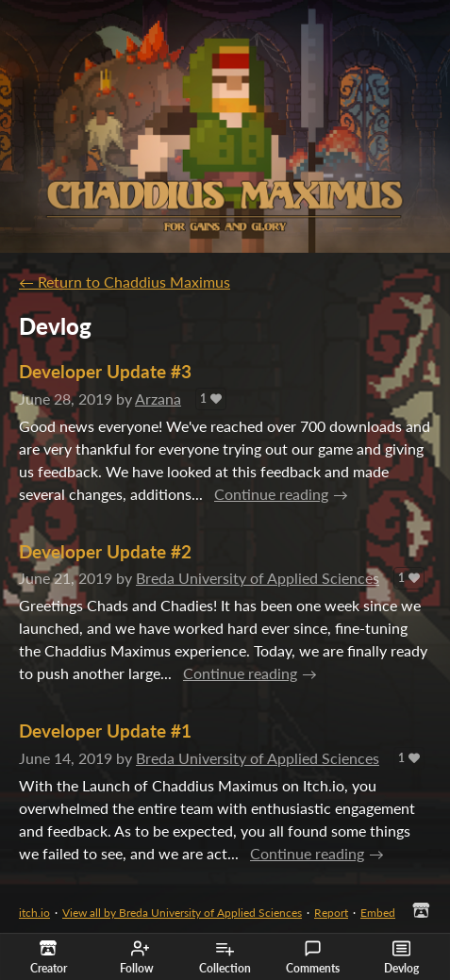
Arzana (158, 399)
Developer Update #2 (105, 551)
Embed (378, 913)
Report (331, 913)
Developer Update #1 (105, 731)
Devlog (401, 957)
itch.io (34, 913)
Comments (313, 957)
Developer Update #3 (105, 371)
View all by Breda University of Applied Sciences (182, 913)
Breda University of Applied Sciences (258, 578)
